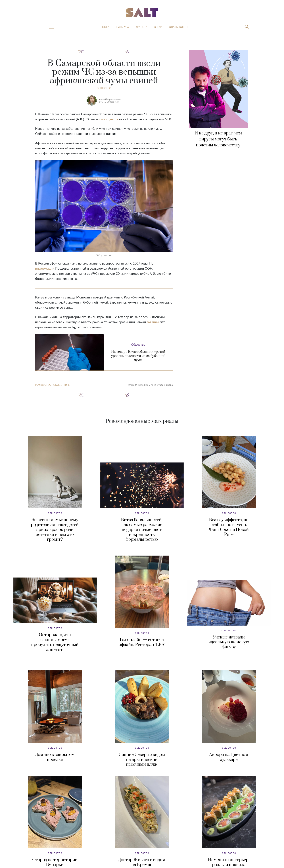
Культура (122, 27)
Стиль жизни (179, 27)
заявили (153, 322)
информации (45, 269)
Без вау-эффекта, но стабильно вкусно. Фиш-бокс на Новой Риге (229, 527)
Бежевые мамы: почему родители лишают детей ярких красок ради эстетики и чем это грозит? (55, 530)
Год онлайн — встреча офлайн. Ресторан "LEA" (142, 642)
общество (44, 385)
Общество (104, 88)
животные (62, 385)
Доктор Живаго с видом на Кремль (142, 862)
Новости (103, 27)
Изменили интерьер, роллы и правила (229, 862)
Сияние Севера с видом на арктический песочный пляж (142, 759)
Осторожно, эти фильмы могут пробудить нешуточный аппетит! (55, 642)
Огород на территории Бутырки (55, 862)
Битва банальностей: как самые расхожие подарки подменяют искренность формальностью (142, 530)
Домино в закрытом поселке (55, 757)
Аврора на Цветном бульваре (229, 757)
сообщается (109, 119)
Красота (141, 27)
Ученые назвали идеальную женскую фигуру (229, 642)
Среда (158, 27)
